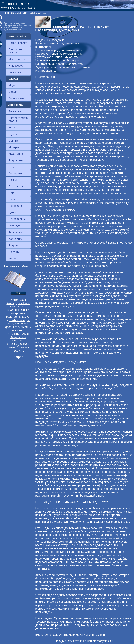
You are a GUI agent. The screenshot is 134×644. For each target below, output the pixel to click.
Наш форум (16, 66)
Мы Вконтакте (18, 59)
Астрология (16, 160)
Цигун (12, 212)
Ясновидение (17, 219)
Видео (13, 92)
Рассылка (15, 72)
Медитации (16, 154)
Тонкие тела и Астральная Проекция (19, 337)
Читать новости (18, 43)
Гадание (14, 134)
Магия (13, 127)
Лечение (14, 252)
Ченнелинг (15, 206)
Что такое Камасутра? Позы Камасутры (18, 303)
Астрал (13, 245)
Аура (12, 199)
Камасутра (15, 239)
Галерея (13, 79)
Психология (16, 186)
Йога (12, 193)
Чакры (13, 180)
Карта (12, 258)
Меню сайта (15, 105)
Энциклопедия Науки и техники (84, 635)
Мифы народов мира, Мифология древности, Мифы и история (18, 325)
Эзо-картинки (17, 98)
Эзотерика (15, 173)
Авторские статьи (15, 51)
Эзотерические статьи (18, 119)
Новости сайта (17, 36)
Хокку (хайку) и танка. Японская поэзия (18, 347)
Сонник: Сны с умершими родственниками (18, 313)
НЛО (12, 167)
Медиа (13, 85)
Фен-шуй (14, 225)
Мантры (14, 147)
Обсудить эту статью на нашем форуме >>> (84, 641)
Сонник (13, 141)
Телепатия (15, 232)
